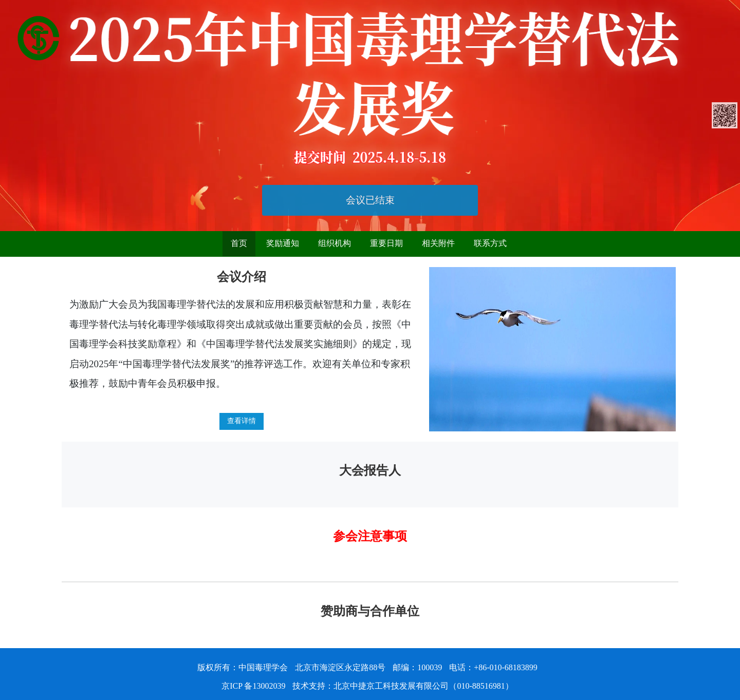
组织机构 (335, 243)
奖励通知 (283, 243)
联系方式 (490, 243)
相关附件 (438, 243)
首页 (239, 243)
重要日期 (386, 243)
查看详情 (242, 421)
